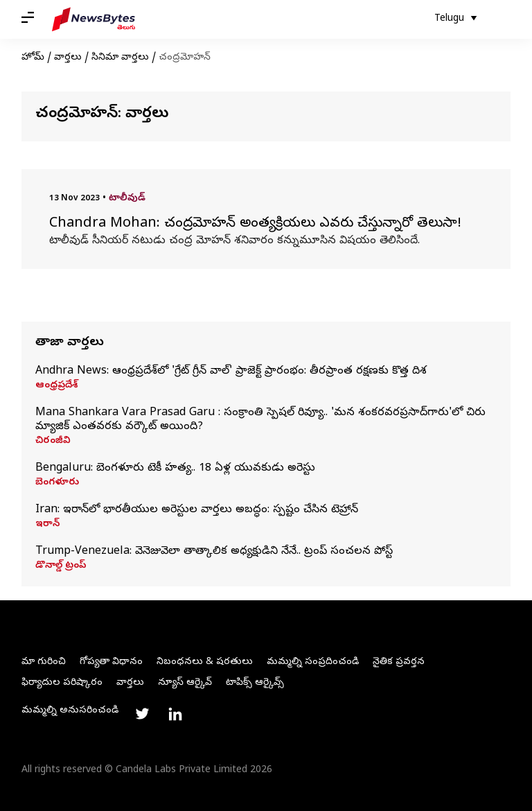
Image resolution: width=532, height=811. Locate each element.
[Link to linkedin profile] (175, 714)
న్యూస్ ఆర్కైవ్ (185, 683)
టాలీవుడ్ (127, 199)
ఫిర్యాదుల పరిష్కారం (62, 683)
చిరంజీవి (53, 442)
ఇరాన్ (47, 525)
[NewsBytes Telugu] (94, 19)
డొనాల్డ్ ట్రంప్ (61, 566)
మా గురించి (44, 662)
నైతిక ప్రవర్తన (399, 662)
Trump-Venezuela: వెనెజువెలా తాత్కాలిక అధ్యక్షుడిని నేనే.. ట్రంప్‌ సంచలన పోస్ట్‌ (216, 552)
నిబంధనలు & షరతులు (205, 662)
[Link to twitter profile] (142, 714)
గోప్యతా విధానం (111, 662)
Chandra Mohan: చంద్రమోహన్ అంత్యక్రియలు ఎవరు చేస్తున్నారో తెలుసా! (257, 225)
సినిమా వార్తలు (120, 58)
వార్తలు (68, 58)
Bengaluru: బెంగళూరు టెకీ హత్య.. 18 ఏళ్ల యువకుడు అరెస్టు (175, 469)
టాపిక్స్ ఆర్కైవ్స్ (255, 683)
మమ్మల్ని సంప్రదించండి (313, 662)
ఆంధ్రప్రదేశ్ (56, 386)
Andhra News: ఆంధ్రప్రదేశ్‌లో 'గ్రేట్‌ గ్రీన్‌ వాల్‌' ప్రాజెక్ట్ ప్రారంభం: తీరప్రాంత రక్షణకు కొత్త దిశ (231, 372)
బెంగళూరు (57, 483)
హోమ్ (33, 58)
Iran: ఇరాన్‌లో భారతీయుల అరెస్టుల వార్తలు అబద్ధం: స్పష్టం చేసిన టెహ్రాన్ (197, 510)
